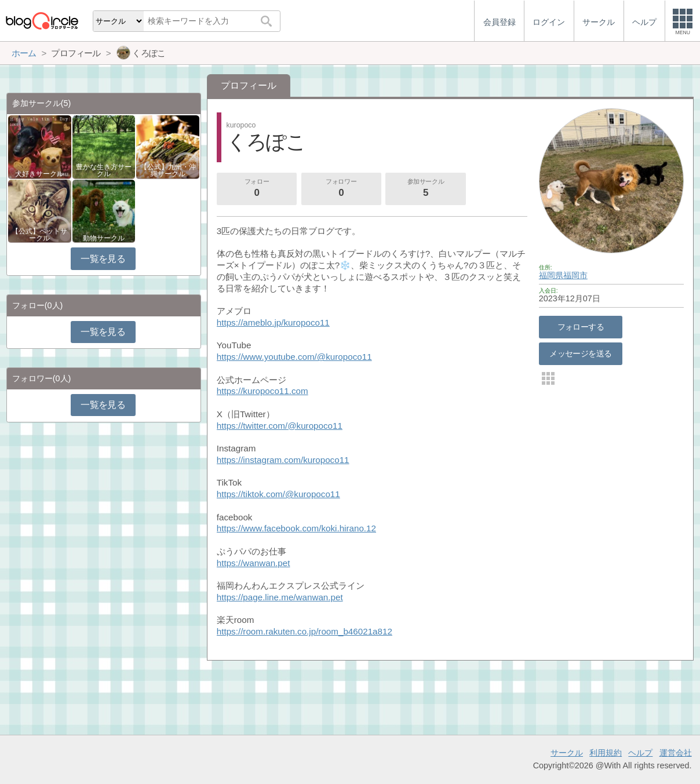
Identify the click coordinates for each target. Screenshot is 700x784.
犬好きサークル (39, 174)
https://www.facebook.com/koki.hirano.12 (296, 528)
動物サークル (104, 238)
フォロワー (341, 189)
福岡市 (575, 275)
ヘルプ (640, 753)
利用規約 (606, 753)
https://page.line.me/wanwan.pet (280, 597)
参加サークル (426, 189)
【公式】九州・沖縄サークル (168, 170)
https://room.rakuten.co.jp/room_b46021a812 (305, 631)
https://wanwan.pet (254, 563)
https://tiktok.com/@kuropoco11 (278, 494)
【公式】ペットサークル (39, 235)
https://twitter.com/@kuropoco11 (280, 426)
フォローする (581, 327)
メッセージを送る (580, 353)
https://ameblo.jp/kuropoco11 (273, 322)
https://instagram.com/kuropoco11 (283, 460)
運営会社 (676, 753)
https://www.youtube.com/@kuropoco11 (294, 357)
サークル (567, 753)
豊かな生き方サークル (104, 170)
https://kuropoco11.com (262, 391)
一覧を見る (103, 259)
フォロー (257, 189)
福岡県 (551, 275)
